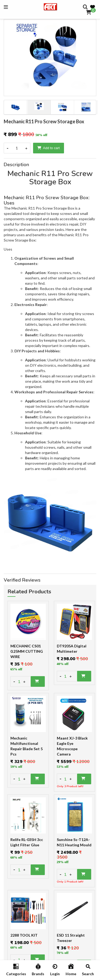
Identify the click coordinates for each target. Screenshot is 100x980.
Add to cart (49, 148)
